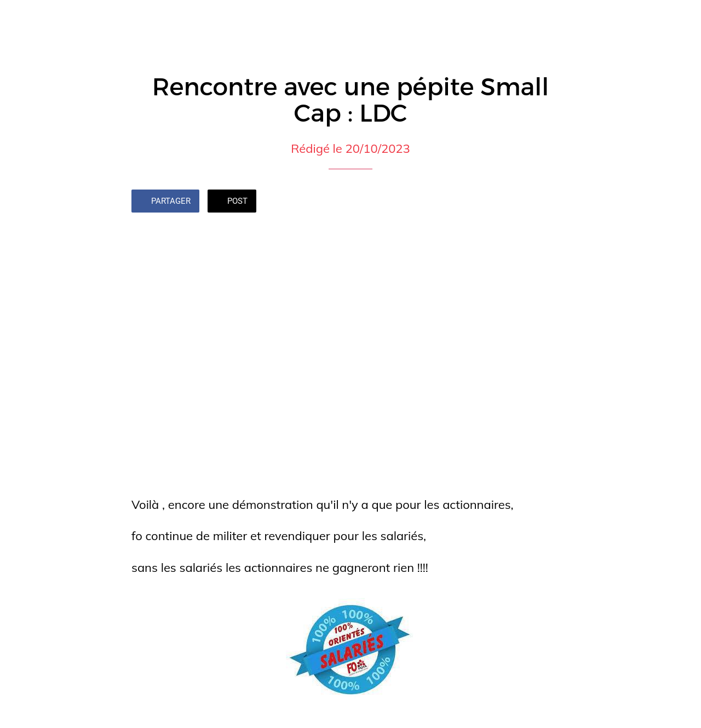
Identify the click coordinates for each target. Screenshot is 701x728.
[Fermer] (18, 18)
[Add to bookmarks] (556, 202)
